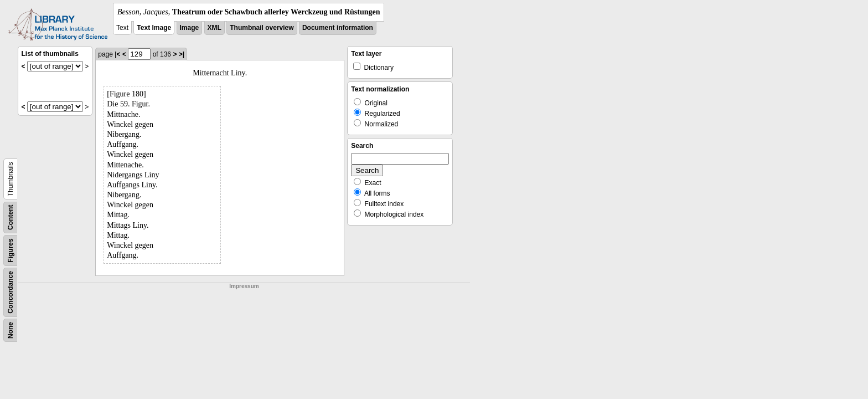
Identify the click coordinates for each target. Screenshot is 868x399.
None (11, 330)
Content (11, 218)
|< (117, 54)
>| (182, 54)
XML (215, 28)
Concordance (11, 292)
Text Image (154, 28)
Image (190, 28)
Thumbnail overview (262, 28)
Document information (338, 28)
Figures (11, 250)
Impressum (244, 286)
